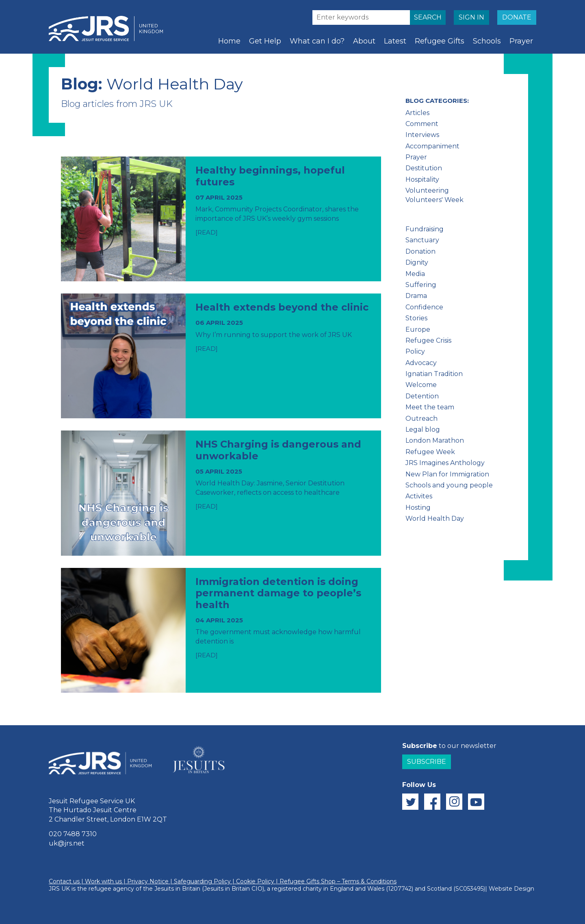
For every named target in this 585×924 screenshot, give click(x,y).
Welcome (421, 385)
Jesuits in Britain (177, 889)
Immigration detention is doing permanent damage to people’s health (278, 593)
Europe (418, 329)
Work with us (103, 881)
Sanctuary (422, 240)
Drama (416, 296)
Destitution (424, 168)
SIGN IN (471, 17)
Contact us (64, 881)
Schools (487, 41)
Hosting (418, 508)
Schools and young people (449, 485)
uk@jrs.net (67, 843)
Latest (395, 41)
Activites (419, 496)
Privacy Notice (148, 881)
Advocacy (421, 363)
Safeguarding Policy (202, 881)
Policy (415, 351)
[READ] (207, 232)
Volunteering (427, 190)
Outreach (421, 419)
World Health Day (435, 519)
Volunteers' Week (434, 200)
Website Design (511, 889)
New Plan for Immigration (447, 474)
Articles (417, 113)
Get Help (265, 41)
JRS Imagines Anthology (445, 463)
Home (229, 41)
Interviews (422, 135)
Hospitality (422, 179)
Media (415, 274)
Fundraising (425, 229)
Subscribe (427, 762)
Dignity (417, 262)
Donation (420, 251)
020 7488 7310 (73, 834)
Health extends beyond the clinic (282, 307)
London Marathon (435, 440)
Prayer (521, 41)
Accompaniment (432, 146)
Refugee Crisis (428, 340)
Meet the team (430, 407)
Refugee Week (430, 452)
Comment (422, 124)
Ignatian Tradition (434, 374)
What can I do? (317, 41)
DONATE (517, 17)
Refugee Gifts (440, 41)
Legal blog (423, 429)
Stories (416, 318)
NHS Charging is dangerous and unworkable (278, 450)
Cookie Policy (255, 881)
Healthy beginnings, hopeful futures (270, 176)
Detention (422, 396)
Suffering (421, 285)
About (364, 41)
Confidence (424, 307)
